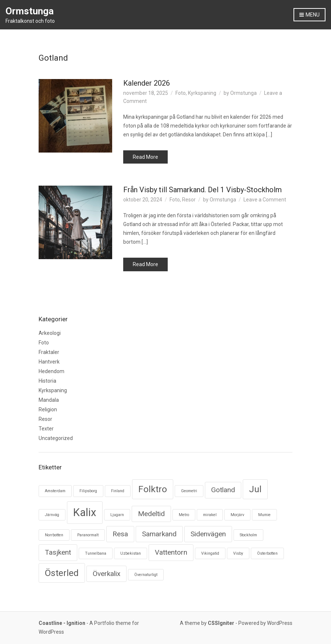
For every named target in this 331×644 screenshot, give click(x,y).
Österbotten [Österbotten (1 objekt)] (267, 553)
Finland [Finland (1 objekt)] (118, 491)
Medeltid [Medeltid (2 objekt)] (151, 514)
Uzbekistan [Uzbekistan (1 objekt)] (131, 553)
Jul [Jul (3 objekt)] (255, 489)
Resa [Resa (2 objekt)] (120, 534)
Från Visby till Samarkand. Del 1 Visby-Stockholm (202, 190)
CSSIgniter (221, 623)
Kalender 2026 (147, 83)
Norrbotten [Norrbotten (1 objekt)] (54, 535)
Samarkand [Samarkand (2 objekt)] (159, 534)
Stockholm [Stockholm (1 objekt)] (248, 535)
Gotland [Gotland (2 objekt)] (223, 490)
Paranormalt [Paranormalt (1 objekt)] (88, 535)
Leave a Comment (265, 200)
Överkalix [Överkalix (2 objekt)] (106, 574)
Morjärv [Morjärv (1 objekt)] (237, 515)
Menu (309, 15)
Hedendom (51, 371)
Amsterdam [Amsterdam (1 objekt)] (55, 491)
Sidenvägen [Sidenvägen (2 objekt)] (208, 534)
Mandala (49, 400)
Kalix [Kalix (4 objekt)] (85, 512)
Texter (46, 429)
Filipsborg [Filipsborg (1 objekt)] (88, 491)
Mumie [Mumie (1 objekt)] (264, 515)
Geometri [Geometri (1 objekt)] (189, 491)
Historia (47, 381)
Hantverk (49, 362)
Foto (181, 93)
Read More (145, 157)
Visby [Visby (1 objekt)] (238, 553)
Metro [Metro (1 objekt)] (184, 515)
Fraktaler (49, 352)
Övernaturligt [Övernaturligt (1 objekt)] (146, 575)
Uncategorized (56, 438)
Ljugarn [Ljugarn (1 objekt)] (117, 515)
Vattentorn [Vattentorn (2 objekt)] (171, 552)
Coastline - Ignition (62, 623)
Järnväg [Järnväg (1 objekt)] (52, 515)
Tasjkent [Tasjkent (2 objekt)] (58, 552)
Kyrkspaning (202, 93)
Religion (48, 409)
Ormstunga (30, 11)
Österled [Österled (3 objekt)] (62, 573)
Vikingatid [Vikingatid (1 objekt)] (210, 553)
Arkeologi (50, 333)
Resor (189, 200)
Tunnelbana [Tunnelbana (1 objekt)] (96, 553)
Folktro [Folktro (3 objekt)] (153, 489)
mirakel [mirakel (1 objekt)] (210, 515)
